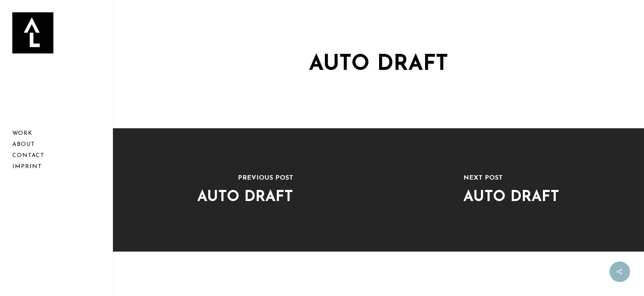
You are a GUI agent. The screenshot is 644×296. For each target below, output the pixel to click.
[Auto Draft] (245, 190)
